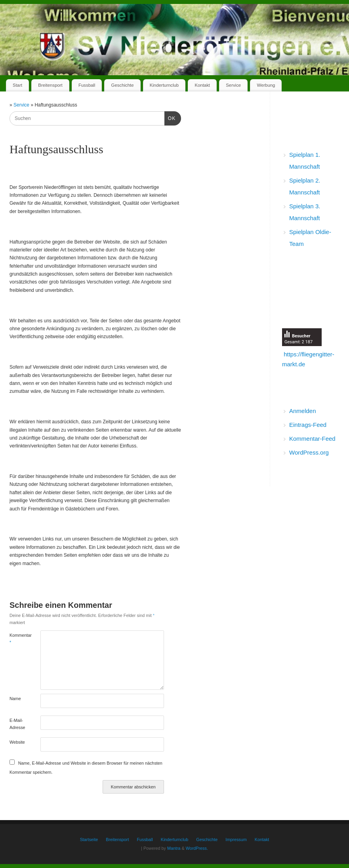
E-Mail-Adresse (17, 724)
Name (15, 699)
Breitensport (50, 85)
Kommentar (17, 639)
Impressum (236, 839)
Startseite (89, 839)
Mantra (174, 848)
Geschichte (123, 85)
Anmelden (303, 411)
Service (233, 85)
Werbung (266, 85)
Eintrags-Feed (308, 425)
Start (17, 85)
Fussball (87, 85)
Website (17, 742)
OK (170, 118)
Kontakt (202, 85)
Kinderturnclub (164, 85)
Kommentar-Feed (312, 439)
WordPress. (197, 848)
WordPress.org (309, 452)
